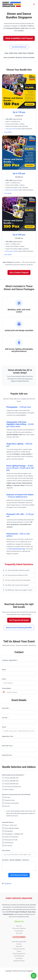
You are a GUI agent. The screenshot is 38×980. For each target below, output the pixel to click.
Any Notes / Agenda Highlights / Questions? (16, 860)
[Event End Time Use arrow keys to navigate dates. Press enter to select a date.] (19, 759)
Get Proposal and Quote (19, 875)
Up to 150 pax (19, 112)
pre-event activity (12, 129)
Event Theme (6, 850)
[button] (19, 38)
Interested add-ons (8, 822)
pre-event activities (12, 190)
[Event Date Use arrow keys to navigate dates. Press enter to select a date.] (19, 712)
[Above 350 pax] (3, 789)
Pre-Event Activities (19, 949)
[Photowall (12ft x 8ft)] (3, 840)
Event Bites (19, 958)
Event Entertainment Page (17, 549)
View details (8, 132)
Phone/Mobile (6, 688)
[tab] (19, 570)
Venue (4, 727)
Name (4, 669)
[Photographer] (3, 831)
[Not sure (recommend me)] (3, 786)
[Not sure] (3, 806)
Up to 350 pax (19, 235)
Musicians (19, 946)
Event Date (5, 708)
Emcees (19, 944)
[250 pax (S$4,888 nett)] (3, 781)
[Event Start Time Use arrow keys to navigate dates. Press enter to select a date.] (19, 750)
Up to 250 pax (19, 173)
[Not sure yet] (3, 845)
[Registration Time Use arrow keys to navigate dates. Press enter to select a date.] (19, 740)
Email (4, 679)
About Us (19, 926)
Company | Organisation (9, 660)
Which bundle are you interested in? (13, 775)
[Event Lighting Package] (3, 828)
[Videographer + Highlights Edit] (3, 834)
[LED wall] (3, 797)
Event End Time (7, 755)
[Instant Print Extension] (3, 837)
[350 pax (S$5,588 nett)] (3, 784)
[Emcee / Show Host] (3, 825)
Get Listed (19, 933)
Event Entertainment (19, 953)
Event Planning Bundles (19, 942)
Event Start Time (7, 746)
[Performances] (3, 843)
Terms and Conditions (19, 928)
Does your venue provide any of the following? (16, 794)
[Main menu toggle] (34, 4)
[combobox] (4, 692)
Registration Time (7, 736)
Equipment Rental (19, 961)
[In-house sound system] (3, 803)
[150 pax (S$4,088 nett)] (3, 778)
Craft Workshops (19, 956)
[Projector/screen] (3, 800)
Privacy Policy (19, 931)
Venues (19, 951)
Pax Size (5, 718)
